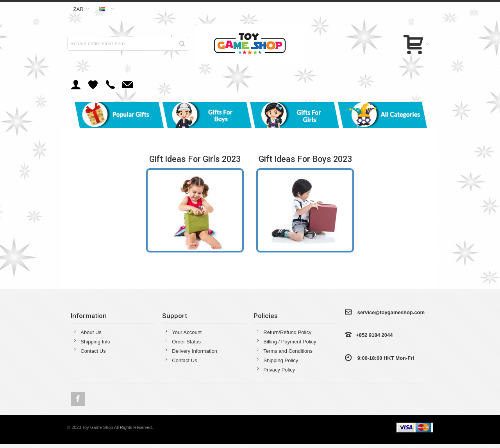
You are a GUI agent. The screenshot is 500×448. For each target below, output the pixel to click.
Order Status (186, 342)
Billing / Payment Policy (290, 342)
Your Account (187, 332)
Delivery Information (195, 351)
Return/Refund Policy (287, 332)
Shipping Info (95, 342)
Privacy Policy (279, 370)
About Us (91, 332)
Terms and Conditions (288, 351)
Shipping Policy (281, 360)
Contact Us (93, 351)
